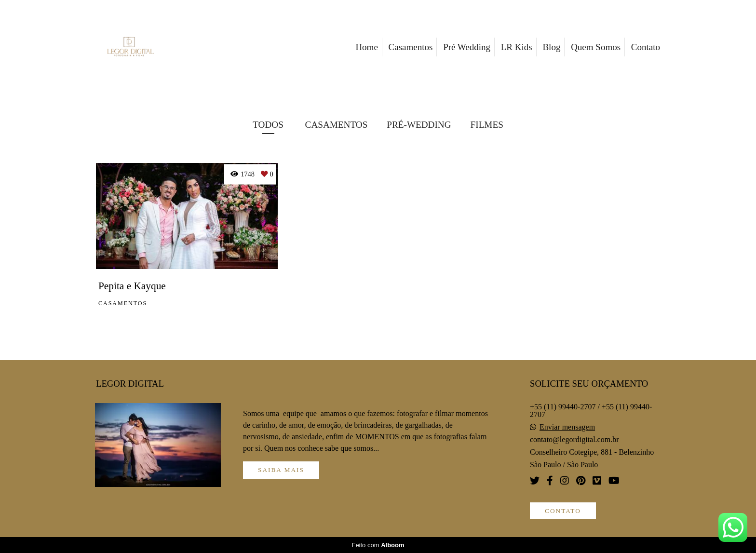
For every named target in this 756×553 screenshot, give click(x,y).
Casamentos (411, 47)
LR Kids (517, 47)
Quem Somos (596, 47)
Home (366, 47)
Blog (551, 47)
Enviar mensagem (567, 427)
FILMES (487, 125)
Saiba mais (281, 470)
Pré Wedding (467, 47)
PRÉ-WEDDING (419, 125)
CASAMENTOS (337, 125)
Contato (646, 47)
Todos (268, 125)
